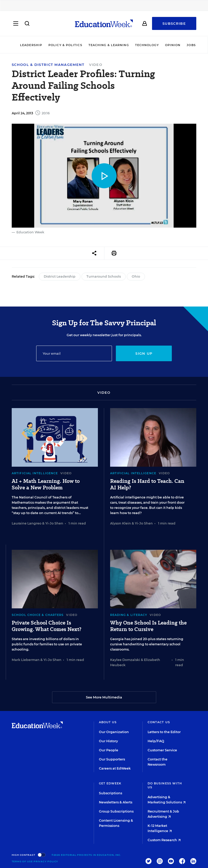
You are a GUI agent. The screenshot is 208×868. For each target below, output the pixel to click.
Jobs (191, 45)
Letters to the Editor (164, 732)
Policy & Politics (65, 45)
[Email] (74, 353)
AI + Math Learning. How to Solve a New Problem (46, 484)
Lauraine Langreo (27, 523)
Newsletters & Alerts (116, 802)
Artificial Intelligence (35, 473)
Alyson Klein (121, 523)
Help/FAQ (156, 741)
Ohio (136, 276)
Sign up (144, 353)
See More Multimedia (104, 697)
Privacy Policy (46, 861)
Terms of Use (22, 861)
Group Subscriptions (116, 811)
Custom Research (164, 840)
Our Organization (114, 732)
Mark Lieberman (26, 660)
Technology (147, 45)
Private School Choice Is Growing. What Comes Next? (46, 626)
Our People (109, 750)
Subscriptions (111, 793)
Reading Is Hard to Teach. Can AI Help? (147, 484)
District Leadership (60, 276)
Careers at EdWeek (115, 768)
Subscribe (174, 24)
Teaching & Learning (109, 45)
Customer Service (162, 750)
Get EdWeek (110, 783)
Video (96, 65)
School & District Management (48, 65)
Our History (108, 741)
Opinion (173, 45)
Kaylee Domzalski (125, 660)
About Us (108, 722)
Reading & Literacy (129, 615)
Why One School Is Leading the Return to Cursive (148, 626)
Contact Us (159, 722)
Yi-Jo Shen (54, 523)
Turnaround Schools (104, 276)
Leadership (31, 45)
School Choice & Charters (38, 615)
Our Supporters (112, 759)
